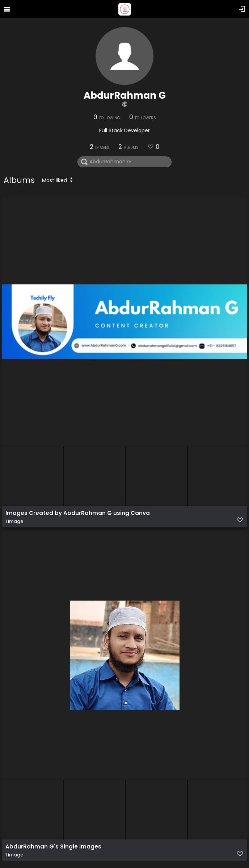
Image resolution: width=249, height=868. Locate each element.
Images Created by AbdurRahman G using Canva (78, 513)
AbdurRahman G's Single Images (53, 847)
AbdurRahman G (125, 95)
